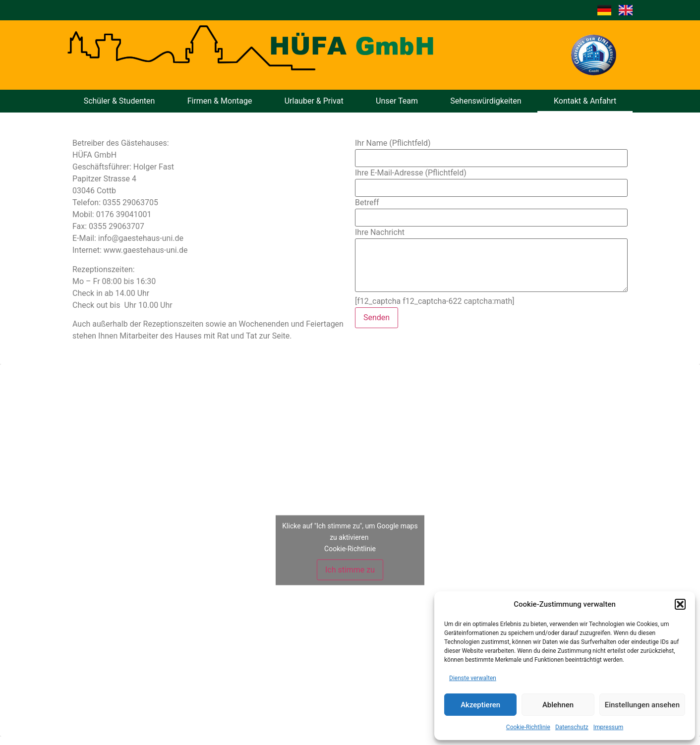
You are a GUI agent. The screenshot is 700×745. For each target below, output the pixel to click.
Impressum (608, 727)
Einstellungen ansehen (642, 705)
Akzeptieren (480, 705)
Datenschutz (572, 727)
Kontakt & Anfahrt (585, 101)
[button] (680, 604)
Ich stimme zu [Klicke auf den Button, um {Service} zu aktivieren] (350, 570)
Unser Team (397, 101)
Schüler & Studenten (119, 101)
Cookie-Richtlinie (528, 727)
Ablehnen (558, 705)
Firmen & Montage (220, 101)
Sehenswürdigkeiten (486, 101)
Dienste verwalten (473, 678)
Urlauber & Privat (314, 101)
